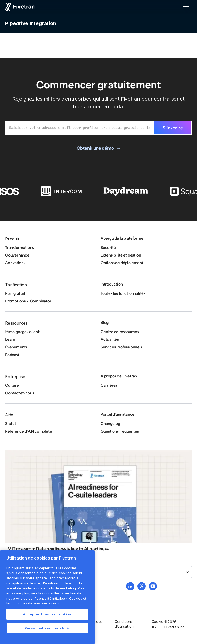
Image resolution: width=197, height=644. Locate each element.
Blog (105, 322)
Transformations (19, 247)
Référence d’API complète (28, 431)
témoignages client (22, 332)
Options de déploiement (122, 263)
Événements (16, 347)
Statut (11, 423)
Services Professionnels (121, 347)
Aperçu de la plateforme (122, 238)
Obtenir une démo (95, 148)
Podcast (12, 355)
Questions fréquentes (120, 431)
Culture (12, 385)
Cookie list (157, 624)
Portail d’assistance (117, 414)
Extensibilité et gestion (121, 255)
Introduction (112, 284)
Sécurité (108, 247)
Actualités (110, 339)
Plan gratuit (15, 293)
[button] (186, 7)
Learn (10, 339)
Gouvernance (17, 255)
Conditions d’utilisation (124, 624)
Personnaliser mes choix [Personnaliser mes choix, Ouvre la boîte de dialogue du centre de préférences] (47, 628)
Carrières (109, 385)
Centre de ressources (120, 332)
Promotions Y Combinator (28, 301)
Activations (15, 263)
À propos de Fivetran (119, 376)
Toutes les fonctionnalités (123, 293)
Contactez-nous (19, 393)
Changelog (110, 423)
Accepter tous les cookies (47, 614)
